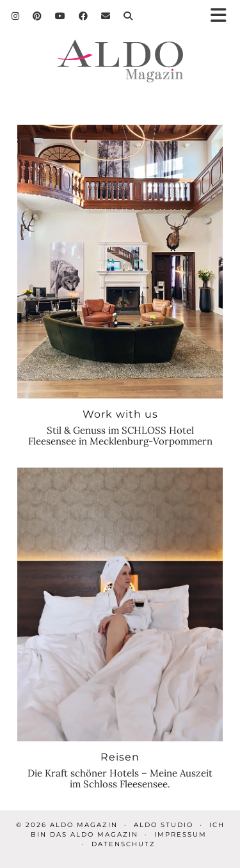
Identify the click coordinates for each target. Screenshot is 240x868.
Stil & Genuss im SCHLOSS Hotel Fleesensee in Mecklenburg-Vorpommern (120, 436)
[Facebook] (84, 16)
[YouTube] (60, 16)
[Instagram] (16, 16)
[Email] (106, 16)
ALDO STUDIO (164, 825)
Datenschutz (124, 844)
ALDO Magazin (84, 825)
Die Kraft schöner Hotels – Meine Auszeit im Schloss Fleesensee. (120, 778)
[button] (223, 16)
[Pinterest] (37, 16)
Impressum (180, 834)
